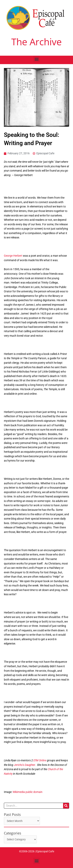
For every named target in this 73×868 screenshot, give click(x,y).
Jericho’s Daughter (24, 765)
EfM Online (40, 760)
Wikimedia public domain (28, 792)
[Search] (66, 806)
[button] (36, 59)
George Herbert (13, 256)
